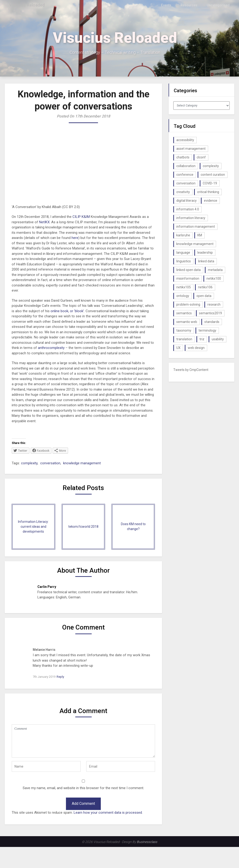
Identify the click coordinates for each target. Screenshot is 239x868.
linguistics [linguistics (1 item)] (184, 261)
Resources (191, 5)
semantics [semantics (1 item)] (184, 313)
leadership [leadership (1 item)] (205, 253)
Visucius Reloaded (28, 5)
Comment (83, 741)
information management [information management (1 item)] (196, 227)
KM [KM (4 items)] (200, 235)
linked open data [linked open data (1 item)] (188, 270)
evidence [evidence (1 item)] (211, 201)
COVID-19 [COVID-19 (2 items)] (210, 183)
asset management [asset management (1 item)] (191, 149)
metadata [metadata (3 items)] (215, 270)
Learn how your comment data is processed (108, 813)
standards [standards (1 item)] (212, 322)
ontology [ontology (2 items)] (183, 296)
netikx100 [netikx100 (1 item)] (214, 278)
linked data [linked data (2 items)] (206, 261)
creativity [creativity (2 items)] (183, 192)
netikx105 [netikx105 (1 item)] (184, 287)
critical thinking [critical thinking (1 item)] (208, 192)
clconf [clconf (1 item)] (201, 157)
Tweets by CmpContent (191, 370)
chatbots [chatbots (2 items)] (183, 157)
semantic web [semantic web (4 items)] (187, 322)
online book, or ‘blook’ (67, 311)
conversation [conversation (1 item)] (186, 183)
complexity (29, 463)
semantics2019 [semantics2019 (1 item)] (210, 313)
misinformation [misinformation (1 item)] (188, 278)
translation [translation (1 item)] (184, 339)
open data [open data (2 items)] (204, 296)
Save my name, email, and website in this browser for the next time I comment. (83, 788)
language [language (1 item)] (183, 253)
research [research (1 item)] (214, 304)
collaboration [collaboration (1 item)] (186, 166)
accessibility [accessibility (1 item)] (185, 140)
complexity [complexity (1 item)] (211, 166)
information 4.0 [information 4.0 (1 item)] (188, 209)
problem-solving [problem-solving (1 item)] (188, 304)
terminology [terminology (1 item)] (207, 330)
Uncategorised (219, 5)
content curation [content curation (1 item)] (213, 175)
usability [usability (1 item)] (218, 339)
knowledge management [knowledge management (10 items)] (195, 244)
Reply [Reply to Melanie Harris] (60, 677)
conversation (50, 463)
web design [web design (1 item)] (196, 348)
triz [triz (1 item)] (202, 339)
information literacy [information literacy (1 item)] (191, 218)
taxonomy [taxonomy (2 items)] (184, 330)
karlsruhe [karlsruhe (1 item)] (183, 235)
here (75, 238)
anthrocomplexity (51, 348)
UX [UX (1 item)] (178, 348)
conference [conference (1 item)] (185, 175)
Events (169, 5)
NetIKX (44, 222)
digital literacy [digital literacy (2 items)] (186, 201)
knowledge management (82, 463)
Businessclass (147, 842)
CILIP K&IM (81, 217)
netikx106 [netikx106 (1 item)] (205, 287)
